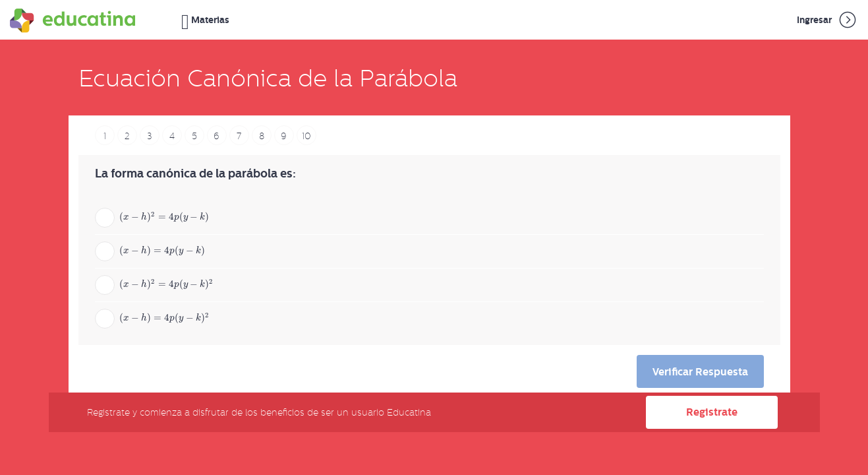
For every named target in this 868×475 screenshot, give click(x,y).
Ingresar (827, 20)
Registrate (712, 412)
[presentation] (173, 216)
